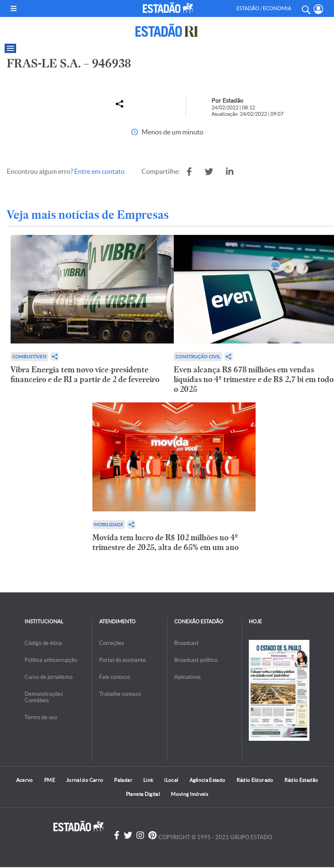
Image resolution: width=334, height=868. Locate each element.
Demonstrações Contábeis (44, 697)
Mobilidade (109, 524)
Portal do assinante (122, 660)
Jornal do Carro (85, 780)
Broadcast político (196, 660)
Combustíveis (29, 356)
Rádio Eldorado (255, 780)
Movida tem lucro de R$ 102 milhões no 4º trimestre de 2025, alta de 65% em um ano (166, 542)
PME (50, 780)
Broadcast (186, 643)
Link (148, 780)
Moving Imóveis (189, 794)
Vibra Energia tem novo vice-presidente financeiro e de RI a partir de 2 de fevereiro (85, 374)
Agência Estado (207, 780)
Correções (112, 643)
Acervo (25, 780)
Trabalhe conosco (120, 694)
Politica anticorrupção (51, 660)
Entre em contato (99, 171)
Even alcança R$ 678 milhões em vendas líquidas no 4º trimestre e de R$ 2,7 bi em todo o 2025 (254, 379)
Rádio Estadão (301, 780)
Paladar (123, 780)
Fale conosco (115, 677)
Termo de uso (41, 717)
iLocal (171, 780)
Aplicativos (188, 677)
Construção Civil (198, 356)
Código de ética (43, 643)
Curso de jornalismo (49, 677)
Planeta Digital (143, 794)
